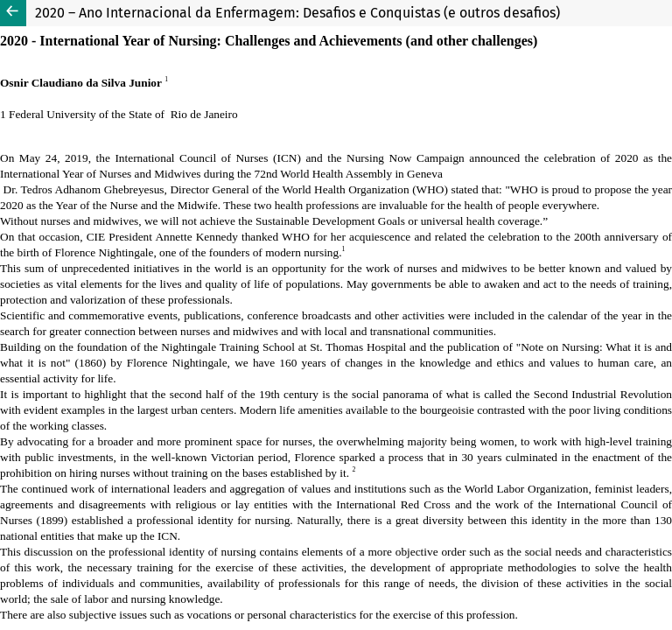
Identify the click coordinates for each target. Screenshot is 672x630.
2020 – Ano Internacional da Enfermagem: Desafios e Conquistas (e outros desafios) (297, 13)
